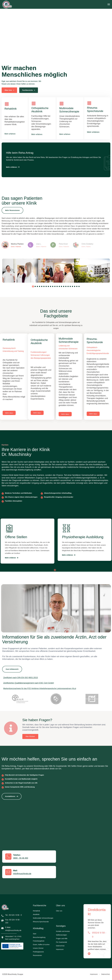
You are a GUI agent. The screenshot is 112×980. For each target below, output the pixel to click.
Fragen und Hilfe (62, 939)
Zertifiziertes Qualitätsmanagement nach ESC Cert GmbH (29, 683)
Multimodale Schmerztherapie (43, 918)
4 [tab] (40, 286)
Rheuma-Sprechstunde (41, 922)
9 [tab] (51, 286)
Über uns (59, 911)
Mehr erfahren (10, 134)
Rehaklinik (37, 911)
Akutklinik (36, 914)
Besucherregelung (39, 937)
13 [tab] (59, 286)
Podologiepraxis (38, 952)
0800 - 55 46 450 (21, 858)
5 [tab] (42, 286)
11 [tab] (55, 286)
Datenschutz (60, 946)
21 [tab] (77, 286)
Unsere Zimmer (38, 948)
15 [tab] (64, 286)
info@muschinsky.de (22, 874)
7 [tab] (46, 286)
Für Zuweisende (61, 942)
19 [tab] (72, 286)
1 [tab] (33, 286)
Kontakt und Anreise (63, 931)
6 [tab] (44, 286)
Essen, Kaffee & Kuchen (41, 945)
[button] (13, 167)
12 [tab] (57, 286)
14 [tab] (61, 286)
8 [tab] (48, 286)
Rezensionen (37, 955)
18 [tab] (70, 286)
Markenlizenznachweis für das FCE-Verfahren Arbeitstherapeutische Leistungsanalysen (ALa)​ (40, 688)
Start (35, 934)
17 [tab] (68, 286)
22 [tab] (79, 286)
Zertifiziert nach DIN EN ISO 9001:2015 (21, 678)
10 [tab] (53, 286)
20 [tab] (75, 286)
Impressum (60, 949)
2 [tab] (35, 286)
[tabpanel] (20, 271)
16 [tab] (66, 286)
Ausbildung (98, 464)
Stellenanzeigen (61, 935)
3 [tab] (37, 286)
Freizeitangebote (39, 941)
